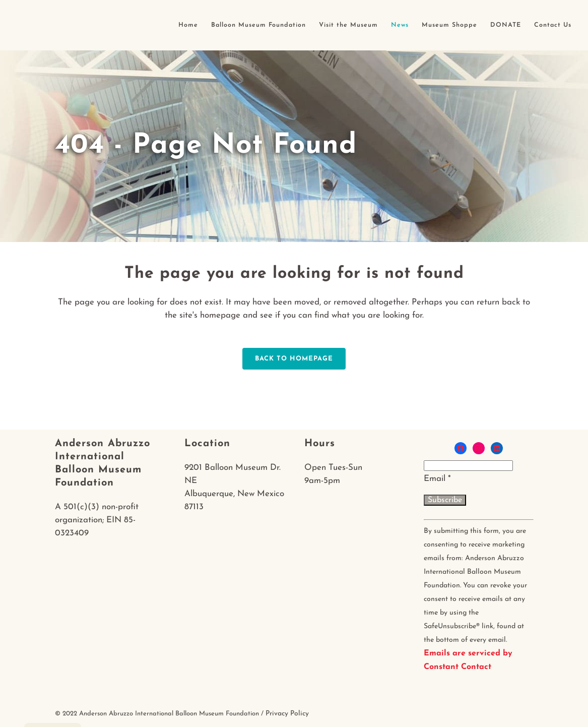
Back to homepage (294, 359)
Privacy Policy (287, 714)
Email (437, 479)
